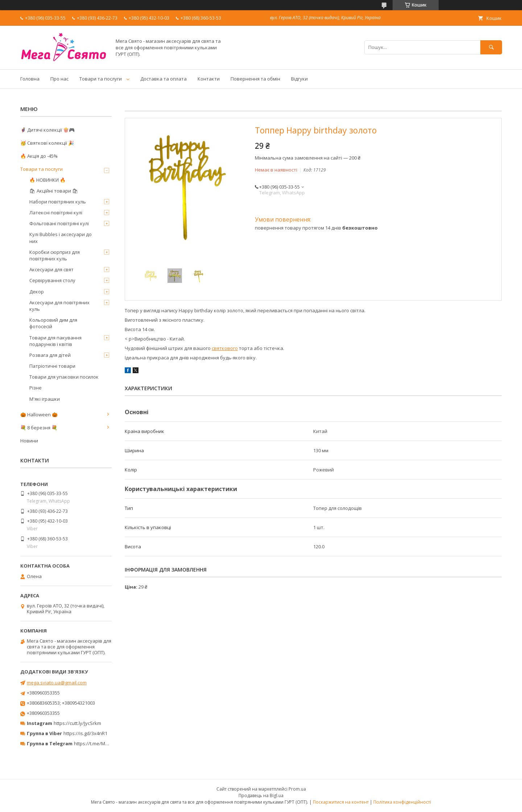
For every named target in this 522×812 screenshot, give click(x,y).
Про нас (59, 79)
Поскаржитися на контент (341, 802)
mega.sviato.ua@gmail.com (57, 683)
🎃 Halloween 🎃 (39, 415)
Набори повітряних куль (58, 202)
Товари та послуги (101, 79)
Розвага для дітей (50, 355)
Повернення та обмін (255, 79)
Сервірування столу (52, 280)
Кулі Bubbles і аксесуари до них (61, 238)
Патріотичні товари (52, 366)
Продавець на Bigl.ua (261, 795)
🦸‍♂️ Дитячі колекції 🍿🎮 (47, 130)
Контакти (209, 79)
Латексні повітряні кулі (56, 213)
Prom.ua (297, 789)
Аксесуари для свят (51, 269)
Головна (30, 79)
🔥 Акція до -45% (39, 156)
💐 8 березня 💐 (39, 428)
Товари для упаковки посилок (64, 377)
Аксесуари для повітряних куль (59, 306)
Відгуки (299, 79)
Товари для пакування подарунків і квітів (55, 341)
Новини (29, 441)
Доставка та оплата (163, 79)
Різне (36, 388)
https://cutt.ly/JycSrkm (77, 723)
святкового (225, 348)
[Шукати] (491, 47)
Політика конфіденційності (402, 802)
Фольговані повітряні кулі (59, 223)
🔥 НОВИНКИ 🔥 (47, 180)
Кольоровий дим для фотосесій (53, 323)
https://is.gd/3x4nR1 (85, 733)
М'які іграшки (45, 399)
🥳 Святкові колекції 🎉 (47, 143)
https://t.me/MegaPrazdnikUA (107, 743)
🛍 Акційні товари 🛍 (54, 191)
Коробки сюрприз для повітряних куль (55, 255)
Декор (37, 292)
